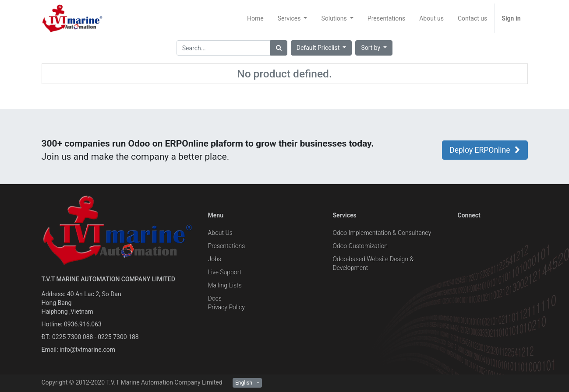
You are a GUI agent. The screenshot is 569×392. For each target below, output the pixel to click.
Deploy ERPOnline (485, 150)
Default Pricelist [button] (319, 48)
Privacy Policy (226, 307)
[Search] (279, 48)
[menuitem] (255, 18)
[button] (374, 48)
